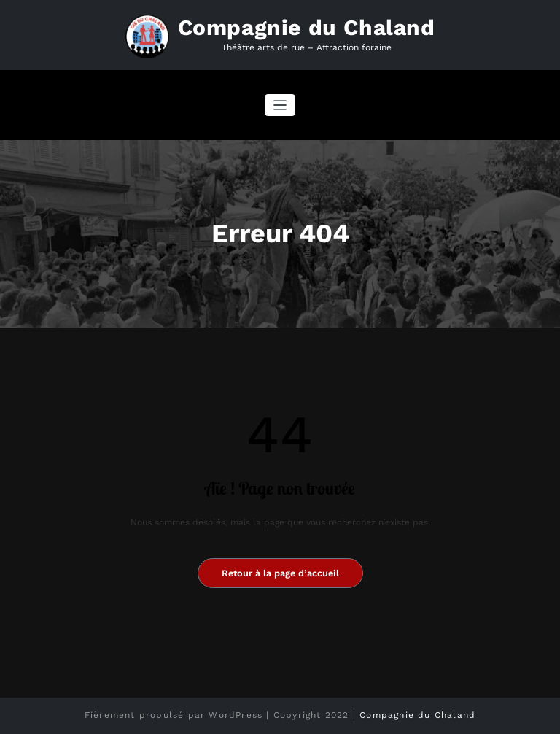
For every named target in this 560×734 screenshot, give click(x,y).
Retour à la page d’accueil (280, 573)
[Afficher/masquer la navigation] (280, 105)
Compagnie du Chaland (307, 27)
